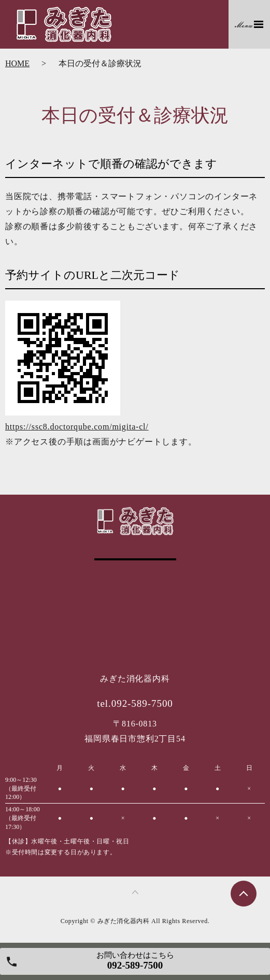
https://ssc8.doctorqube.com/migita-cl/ (77, 427)
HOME (17, 63)
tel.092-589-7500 (135, 703)
